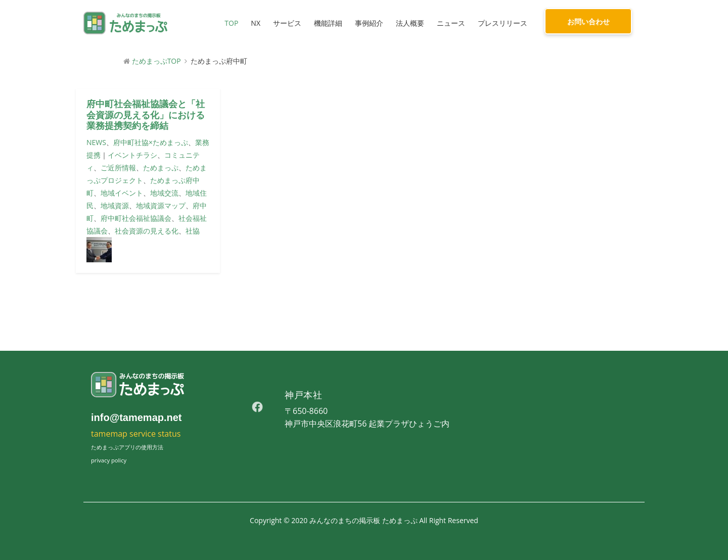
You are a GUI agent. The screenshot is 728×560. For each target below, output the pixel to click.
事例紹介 (369, 23)
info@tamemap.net (136, 417)
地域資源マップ (161, 205)
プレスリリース (503, 23)
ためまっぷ (161, 168)
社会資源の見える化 (147, 231)
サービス (287, 23)
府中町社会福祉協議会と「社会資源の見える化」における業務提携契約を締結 (146, 115)
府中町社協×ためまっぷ (151, 142)
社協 (193, 231)
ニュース (451, 23)
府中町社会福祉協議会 (136, 218)
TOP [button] (231, 23)
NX (256, 23)
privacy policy (109, 460)
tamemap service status (136, 434)
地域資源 (115, 205)
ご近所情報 (118, 168)
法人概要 (410, 23)
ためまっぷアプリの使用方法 (127, 447)
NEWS (96, 142)
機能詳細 (328, 23)
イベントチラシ (132, 155)
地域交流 (164, 193)
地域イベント (122, 193)
